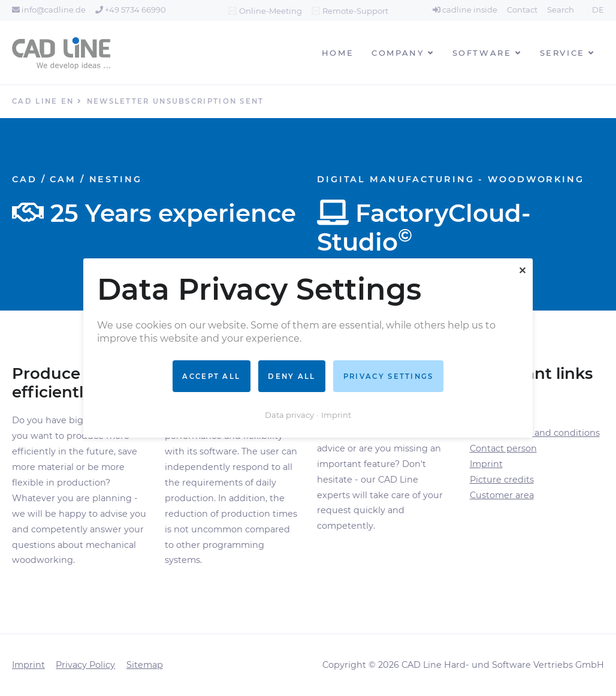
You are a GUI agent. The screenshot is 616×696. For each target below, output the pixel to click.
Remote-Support (355, 11)
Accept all (211, 376)
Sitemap (145, 665)
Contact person (503, 448)
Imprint (486, 464)
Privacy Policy (85, 665)
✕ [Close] (522, 271)
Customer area (502, 495)
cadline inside (465, 10)
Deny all (292, 376)
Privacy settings (389, 376)
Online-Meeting (271, 11)
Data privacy (289, 415)
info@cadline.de (49, 10)
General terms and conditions (535, 433)
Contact (522, 10)
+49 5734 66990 (131, 10)
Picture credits (502, 480)
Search (561, 10)
